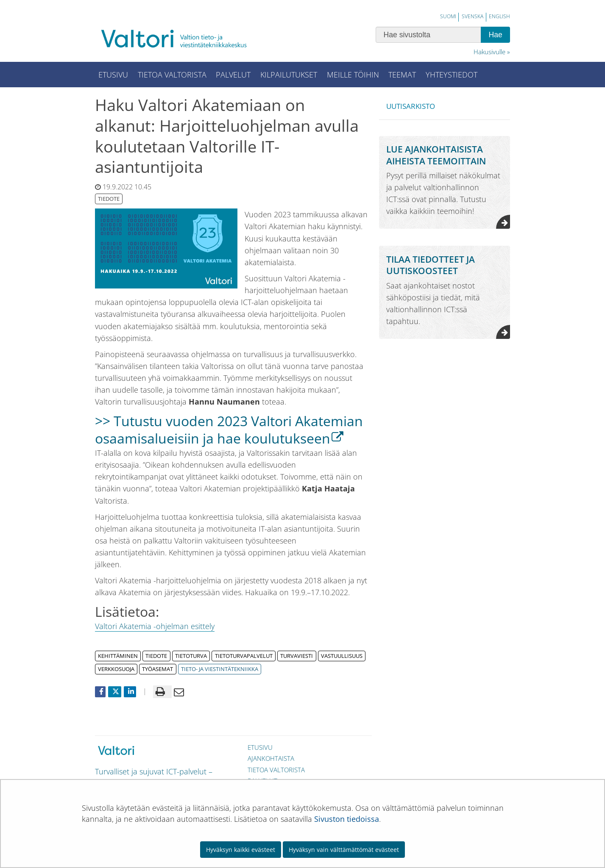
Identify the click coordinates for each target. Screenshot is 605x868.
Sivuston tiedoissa (347, 819)
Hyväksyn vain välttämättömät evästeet (344, 850)
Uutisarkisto (411, 106)
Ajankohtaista (271, 758)
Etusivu (260, 747)
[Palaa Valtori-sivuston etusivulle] (180, 38)
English (499, 16)
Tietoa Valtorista (276, 770)
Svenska (473, 16)
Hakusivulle (489, 52)
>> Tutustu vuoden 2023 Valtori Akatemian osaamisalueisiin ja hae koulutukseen (229, 430)
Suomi (448, 16)
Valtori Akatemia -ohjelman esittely (155, 626)
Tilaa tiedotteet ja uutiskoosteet (431, 265)
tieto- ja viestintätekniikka (220, 669)
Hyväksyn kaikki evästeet (241, 850)
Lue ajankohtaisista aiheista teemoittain (436, 155)
